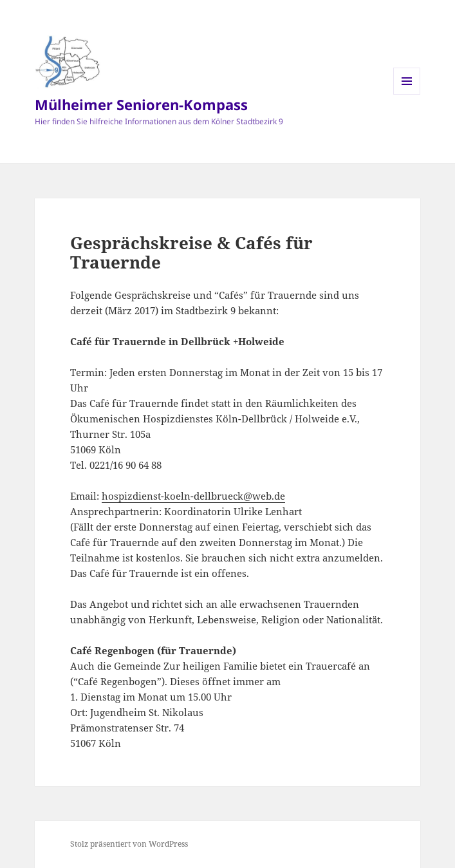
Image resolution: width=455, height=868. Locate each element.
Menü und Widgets (407, 94)
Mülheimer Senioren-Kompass (141, 104)
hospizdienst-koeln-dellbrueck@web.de (193, 496)
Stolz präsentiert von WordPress (129, 844)
